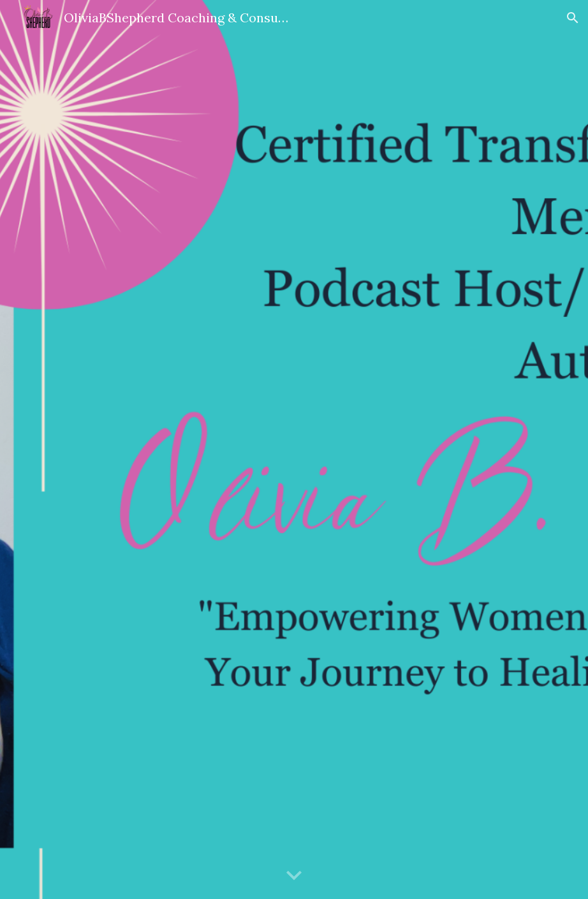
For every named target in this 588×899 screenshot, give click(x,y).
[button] (573, 18)
